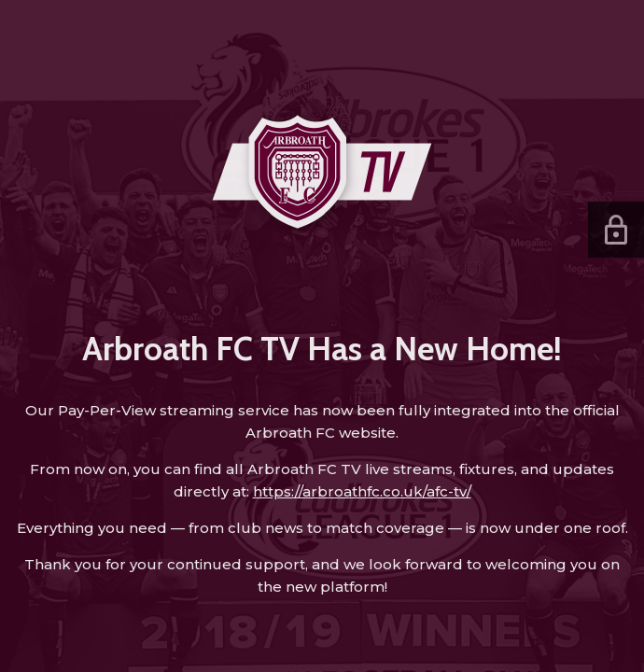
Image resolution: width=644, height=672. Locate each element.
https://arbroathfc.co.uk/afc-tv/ (362, 491)
